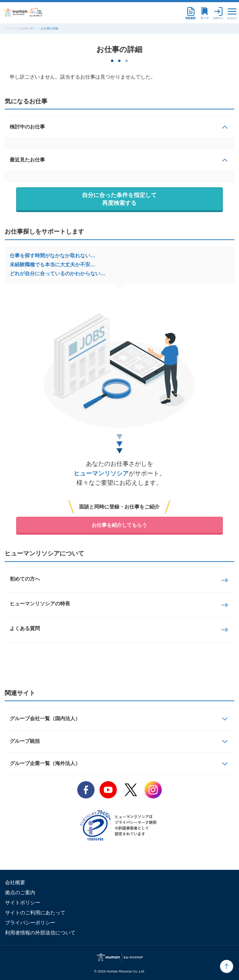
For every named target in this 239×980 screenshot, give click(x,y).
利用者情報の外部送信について (40, 933)
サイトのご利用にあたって (35, 913)
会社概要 (15, 882)
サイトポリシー (23, 902)
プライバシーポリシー (30, 923)
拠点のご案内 (20, 892)
